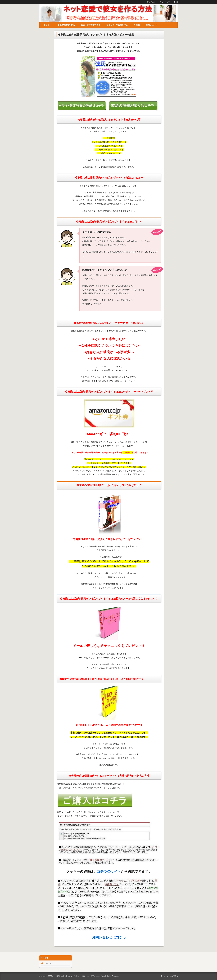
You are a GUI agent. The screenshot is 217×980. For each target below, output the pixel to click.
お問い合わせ (152, 25)
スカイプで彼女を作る (91, 25)
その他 (137, 25)
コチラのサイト (109, 871)
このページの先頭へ (169, 976)
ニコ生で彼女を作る (66, 25)
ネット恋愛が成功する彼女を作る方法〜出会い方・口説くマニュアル (78, 976)
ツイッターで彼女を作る (117, 25)
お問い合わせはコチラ (109, 937)
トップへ (47, 25)
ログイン (47, 963)
